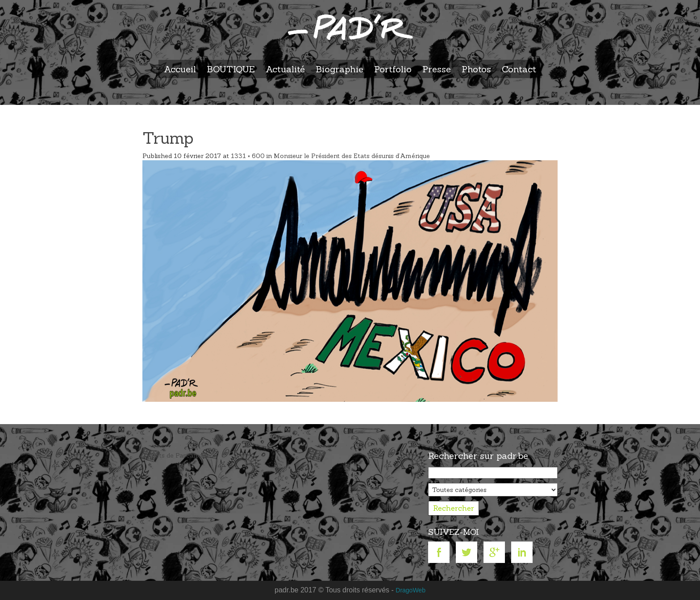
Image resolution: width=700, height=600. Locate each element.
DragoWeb (410, 590)
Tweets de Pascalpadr (176, 455)
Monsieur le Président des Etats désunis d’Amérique (352, 156)
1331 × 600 (248, 156)
